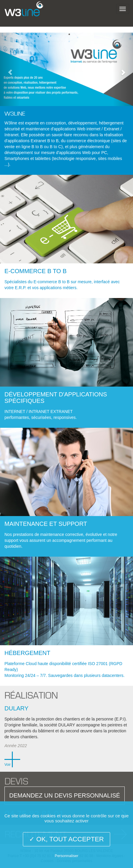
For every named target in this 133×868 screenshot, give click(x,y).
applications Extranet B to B (33, 141)
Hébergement (27, 653)
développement (83, 123)
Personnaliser (66, 856)
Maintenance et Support (46, 524)
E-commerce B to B (35, 271)
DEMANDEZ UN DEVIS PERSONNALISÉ (65, 795)
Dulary (16, 708)
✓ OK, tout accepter (66, 839)
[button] (10, 69)
